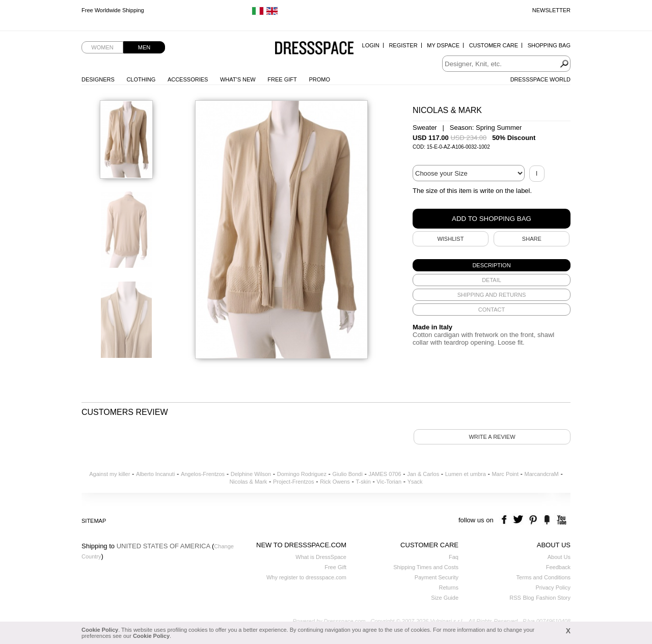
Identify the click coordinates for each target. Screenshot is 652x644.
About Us (559, 557)
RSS (515, 598)
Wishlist (450, 239)
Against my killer (110, 474)
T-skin (363, 482)
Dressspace (314, 49)
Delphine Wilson (251, 474)
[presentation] (492, 265)
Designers (98, 79)
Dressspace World (540, 79)
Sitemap (94, 521)
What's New (238, 79)
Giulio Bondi (348, 474)
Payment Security (437, 577)
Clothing (141, 79)
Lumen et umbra (466, 474)
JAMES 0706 (385, 474)
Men (144, 47)
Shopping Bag (549, 45)
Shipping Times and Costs (426, 567)
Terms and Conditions (544, 577)
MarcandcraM (542, 474)
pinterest (533, 520)
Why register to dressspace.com (306, 577)
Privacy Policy (553, 587)
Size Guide (445, 598)
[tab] (492, 265)
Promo (319, 79)
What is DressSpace (321, 557)
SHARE (532, 239)
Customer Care (494, 45)
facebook (506, 520)
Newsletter (551, 10)
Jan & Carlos (423, 474)
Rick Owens (335, 482)
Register (403, 45)
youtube (561, 520)
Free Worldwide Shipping (113, 10)
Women (102, 47)
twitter (519, 520)
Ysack (415, 482)
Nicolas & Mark (248, 482)
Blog (528, 598)
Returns (449, 587)
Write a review (492, 437)
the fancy (547, 520)
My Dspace (443, 45)
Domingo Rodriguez (302, 474)
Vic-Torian (389, 482)
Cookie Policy (100, 630)
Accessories (188, 79)
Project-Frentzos (294, 482)
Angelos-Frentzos (203, 474)
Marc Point (505, 474)
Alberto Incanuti (155, 474)
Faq (454, 557)
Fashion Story (553, 598)
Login (371, 45)
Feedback (558, 567)
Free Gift (282, 79)
